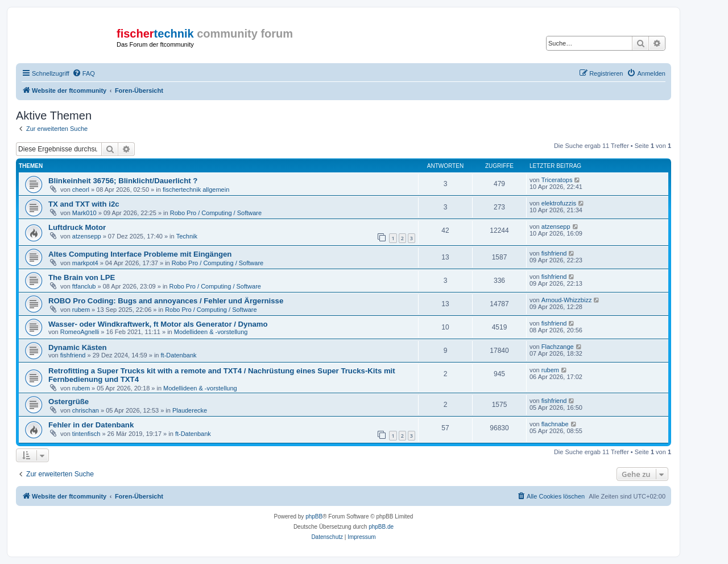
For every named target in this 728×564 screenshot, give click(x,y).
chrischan (86, 410)
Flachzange (558, 347)
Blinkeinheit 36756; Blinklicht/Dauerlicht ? (123, 181)
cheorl (81, 190)
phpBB (314, 516)
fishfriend (554, 253)
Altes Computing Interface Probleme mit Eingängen (140, 254)
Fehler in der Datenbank (91, 425)
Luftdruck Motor (77, 227)
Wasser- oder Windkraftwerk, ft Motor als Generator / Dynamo (158, 324)
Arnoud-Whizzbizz (567, 300)
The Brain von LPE (82, 277)
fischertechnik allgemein (196, 190)
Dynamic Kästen (78, 347)
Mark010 (84, 213)
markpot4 (85, 263)
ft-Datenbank (179, 355)
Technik (187, 236)
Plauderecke (190, 410)
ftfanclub (84, 286)
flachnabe (555, 424)
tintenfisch (86, 434)
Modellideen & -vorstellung (211, 332)
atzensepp (87, 236)
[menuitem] (84, 73)
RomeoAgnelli (80, 332)
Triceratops (557, 180)
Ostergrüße (69, 402)
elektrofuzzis (559, 203)
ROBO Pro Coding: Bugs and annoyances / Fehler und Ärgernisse (166, 301)
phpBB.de (381, 527)
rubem (81, 310)
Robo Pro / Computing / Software (216, 213)
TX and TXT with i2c (84, 204)
